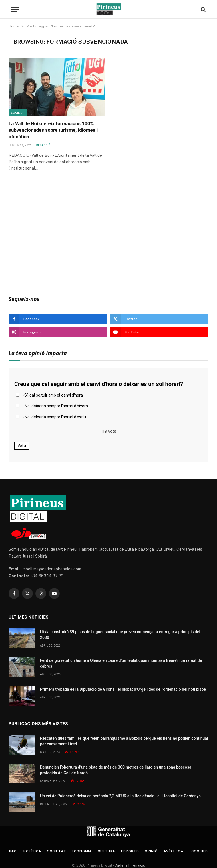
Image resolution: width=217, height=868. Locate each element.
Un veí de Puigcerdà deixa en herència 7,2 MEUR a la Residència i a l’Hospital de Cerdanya (120, 796)
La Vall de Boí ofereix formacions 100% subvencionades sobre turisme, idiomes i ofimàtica (53, 130)
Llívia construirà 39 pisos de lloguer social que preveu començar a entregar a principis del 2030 (120, 635)
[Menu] (15, 9)
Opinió (151, 851)
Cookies (200, 851)
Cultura (107, 851)
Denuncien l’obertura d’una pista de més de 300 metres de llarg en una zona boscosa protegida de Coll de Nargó (116, 770)
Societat (18, 113)
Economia (82, 851)
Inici (13, 851)
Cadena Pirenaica (129, 865)
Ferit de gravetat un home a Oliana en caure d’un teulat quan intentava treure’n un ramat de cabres (121, 663)
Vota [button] (22, 446)
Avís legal (175, 851)
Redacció (43, 145)
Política (32, 851)
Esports (130, 851)
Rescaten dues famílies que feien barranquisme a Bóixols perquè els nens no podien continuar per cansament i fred (124, 741)
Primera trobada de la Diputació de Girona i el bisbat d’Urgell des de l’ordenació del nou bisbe (123, 689)
